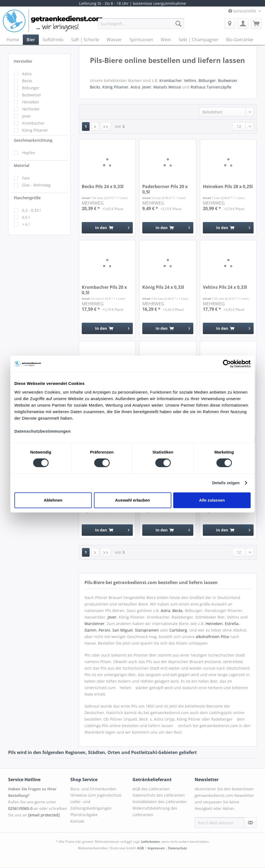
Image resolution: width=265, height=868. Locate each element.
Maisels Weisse (167, 87)
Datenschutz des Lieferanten (159, 795)
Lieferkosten (150, 842)
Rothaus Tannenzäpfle (211, 87)
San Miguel (123, 630)
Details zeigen (226, 483)
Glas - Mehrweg (36, 185)
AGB (141, 848)
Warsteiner (94, 624)
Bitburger (31, 88)
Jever (26, 116)
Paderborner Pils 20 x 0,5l (165, 189)
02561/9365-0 (20, 808)
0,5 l (26, 217)
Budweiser (32, 95)
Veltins (190, 80)
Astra (27, 74)
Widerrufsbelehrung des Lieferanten (155, 811)
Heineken (31, 102)
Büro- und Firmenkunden (93, 789)
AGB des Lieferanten (151, 789)
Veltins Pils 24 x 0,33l (225, 287)
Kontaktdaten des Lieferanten (160, 802)
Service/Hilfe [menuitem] (243, 11)
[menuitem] (141, 26)
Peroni (104, 630)
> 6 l (26, 224)
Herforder (31, 109)
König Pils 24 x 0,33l (163, 287)
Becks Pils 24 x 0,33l (103, 187)
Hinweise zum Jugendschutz (96, 795)
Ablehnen (53, 500)
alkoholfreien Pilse (212, 637)
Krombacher (33, 123)
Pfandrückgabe (84, 815)
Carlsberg (178, 630)
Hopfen (29, 153)
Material (22, 165)
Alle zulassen (212, 500)
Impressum (156, 848)
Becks (27, 81)
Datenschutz (178, 848)
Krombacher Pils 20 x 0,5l (104, 290)
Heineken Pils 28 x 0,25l (228, 187)
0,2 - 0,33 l (31, 210)
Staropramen (147, 630)
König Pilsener (35, 130)
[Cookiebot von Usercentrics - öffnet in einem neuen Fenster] (227, 364)
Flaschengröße (27, 198)
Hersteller (23, 61)
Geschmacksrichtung (33, 140)
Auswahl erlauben (132, 500)
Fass (26, 178)
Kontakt (77, 821)
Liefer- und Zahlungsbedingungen (91, 805)
